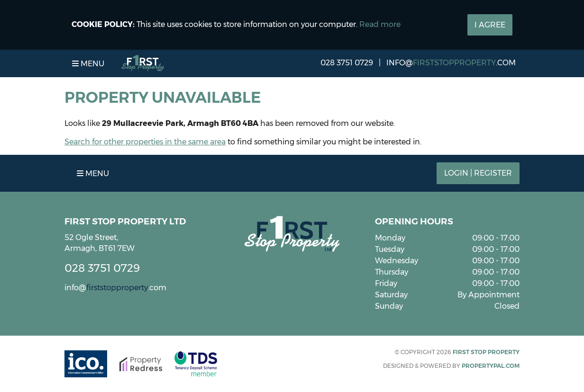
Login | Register (478, 173)
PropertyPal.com (491, 366)
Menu (88, 64)
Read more (380, 24)
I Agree (490, 25)
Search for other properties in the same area (145, 142)
